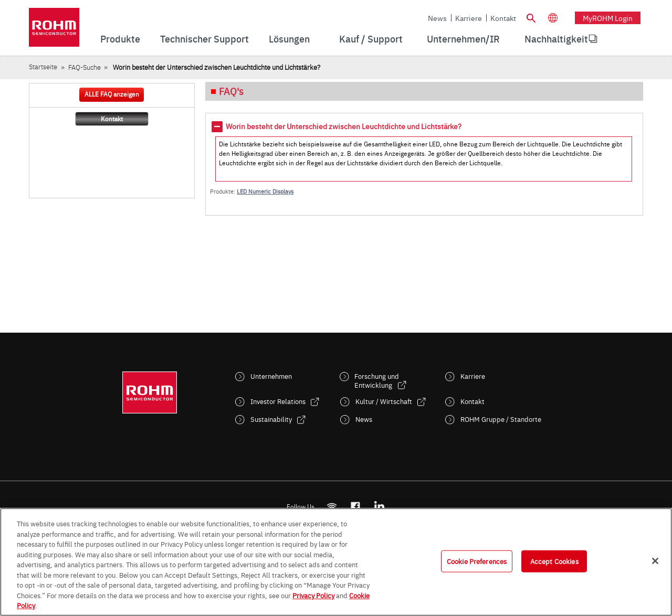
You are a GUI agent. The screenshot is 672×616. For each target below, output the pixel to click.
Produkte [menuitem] (120, 39)
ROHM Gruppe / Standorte (501, 419)
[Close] (655, 561)
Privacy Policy (313, 595)
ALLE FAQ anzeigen (112, 94)
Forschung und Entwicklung (377, 380)
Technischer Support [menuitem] (204, 39)
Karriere (469, 18)
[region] (336, 562)
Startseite (43, 66)
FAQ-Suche (85, 67)
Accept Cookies (554, 561)
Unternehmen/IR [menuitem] (463, 39)
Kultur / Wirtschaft (384, 401)
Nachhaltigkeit (556, 39)
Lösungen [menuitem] (289, 39)
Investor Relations (278, 401)
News (437, 18)
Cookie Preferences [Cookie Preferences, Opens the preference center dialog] (477, 561)
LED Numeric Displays (265, 191)
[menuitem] (556, 39)
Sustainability (271, 419)
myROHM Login (608, 18)
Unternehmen (271, 376)
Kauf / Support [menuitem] (371, 39)
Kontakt (503, 18)
